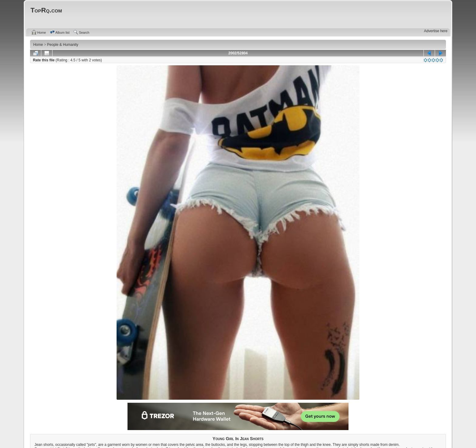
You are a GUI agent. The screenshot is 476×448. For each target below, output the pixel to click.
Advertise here (436, 31)
